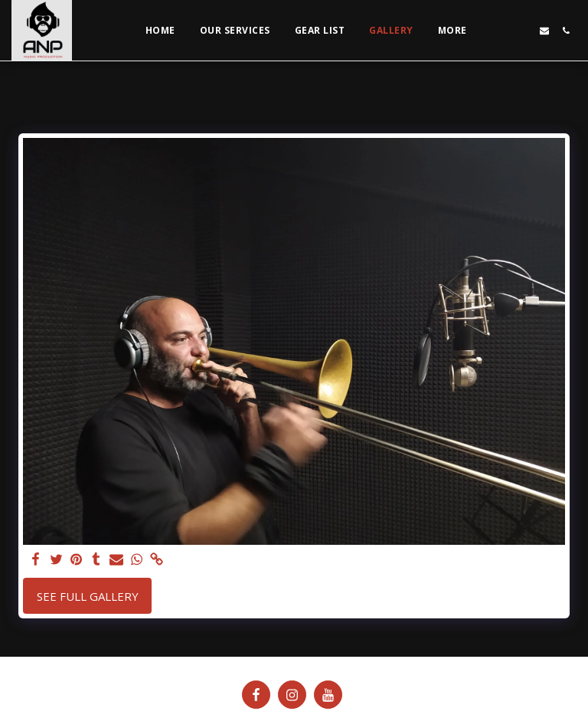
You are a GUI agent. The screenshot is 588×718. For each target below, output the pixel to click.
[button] (501, 31)
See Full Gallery (88, 596)
